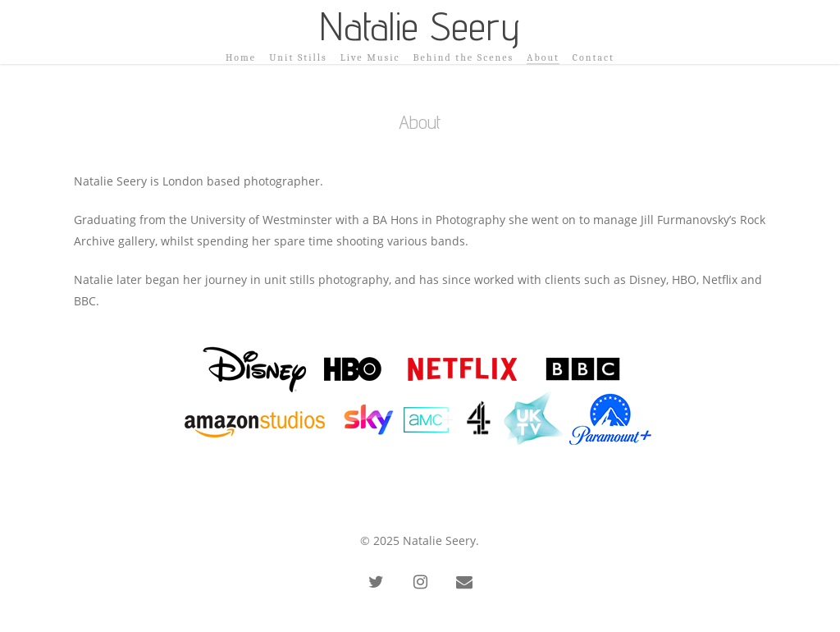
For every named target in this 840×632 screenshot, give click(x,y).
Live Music (370, 58)
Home (241, 58)
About (543, 58)
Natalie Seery (420, 26)
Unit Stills (298, 58)
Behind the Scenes (464, 58)
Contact (593, 58)
